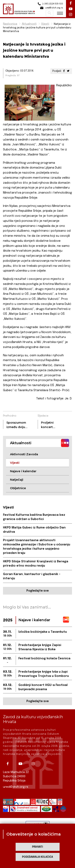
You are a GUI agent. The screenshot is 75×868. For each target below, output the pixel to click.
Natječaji (17, 480)
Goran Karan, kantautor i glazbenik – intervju (32, 576)
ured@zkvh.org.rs (16, 787)
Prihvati (37, 847)
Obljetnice (18, 488)
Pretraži (49, 13)
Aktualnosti (29, 24)
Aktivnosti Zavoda (24, 454)
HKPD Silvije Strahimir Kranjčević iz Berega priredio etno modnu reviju (36, 564)
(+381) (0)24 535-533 (50, 4)
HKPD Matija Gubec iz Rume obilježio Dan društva (34, 530)
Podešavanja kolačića (37, 857)
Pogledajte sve (37, 591)
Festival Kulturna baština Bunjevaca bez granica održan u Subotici (34, 517)
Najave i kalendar (23, 471)
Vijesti (45, 24)
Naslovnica (10, 24)
